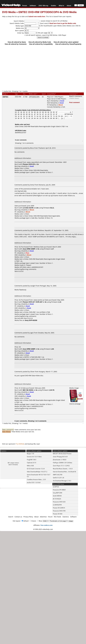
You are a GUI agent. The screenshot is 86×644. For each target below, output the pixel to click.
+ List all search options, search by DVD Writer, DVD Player (45, 35)
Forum (25, 6)
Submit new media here (37, 16)
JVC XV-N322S (57, 499)
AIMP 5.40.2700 (58, 475)
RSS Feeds (58, 517)
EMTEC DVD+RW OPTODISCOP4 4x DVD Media (48, 12)
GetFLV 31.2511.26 (58, 478)
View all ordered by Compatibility (41, 44)
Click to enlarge (76, 403)
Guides (53, 6)
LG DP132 (56, 487)
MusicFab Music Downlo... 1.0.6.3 (63, 469)
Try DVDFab (20, 444)
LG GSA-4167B (28, 208)
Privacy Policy (28, 517)
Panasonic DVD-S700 (59, 511)
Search (11, 517)
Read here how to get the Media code (63, 23)
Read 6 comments (76, 96)
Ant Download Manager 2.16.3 (62, 481)
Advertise (43, 517)
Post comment (74, 102)
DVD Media (9, 12)
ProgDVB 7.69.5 (32, 460)
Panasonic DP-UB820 (59, 490)
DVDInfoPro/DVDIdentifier (41, 110)
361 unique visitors (13, 463)
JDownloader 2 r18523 (60, 460)
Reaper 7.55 (30, 454)
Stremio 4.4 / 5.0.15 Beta (34, 457)
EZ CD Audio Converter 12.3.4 (36, 469)
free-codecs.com (46, 525)
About (69, 6)
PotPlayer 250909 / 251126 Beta (63, 463)
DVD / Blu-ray (43, 6)
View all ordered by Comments (16, 44)
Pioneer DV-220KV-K (59, 508)
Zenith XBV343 (57, 496)
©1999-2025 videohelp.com (43, 529)
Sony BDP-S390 (58, 493)
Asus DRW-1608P (29, 249)
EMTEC (6, 97)
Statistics (66, 517)
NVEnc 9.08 (30, 466)
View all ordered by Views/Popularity (68, 44)
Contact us (18, 517)
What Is (61, 6)
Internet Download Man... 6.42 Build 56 (64, 472)
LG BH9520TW (57, 505)
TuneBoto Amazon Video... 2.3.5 (36, 479)
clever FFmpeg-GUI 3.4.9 (60, 457)
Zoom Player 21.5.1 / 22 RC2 (61, 466)
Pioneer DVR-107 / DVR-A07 (33, 302)
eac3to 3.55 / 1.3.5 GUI (34, 482)
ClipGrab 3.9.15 (31, 463)
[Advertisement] (20, 68)
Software (33, 6)
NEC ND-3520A (28, 390)
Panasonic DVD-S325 (59, 502)
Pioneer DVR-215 (29, 164)
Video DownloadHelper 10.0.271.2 (37, 472)
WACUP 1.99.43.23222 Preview (62, 454)
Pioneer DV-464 (58, 514)
